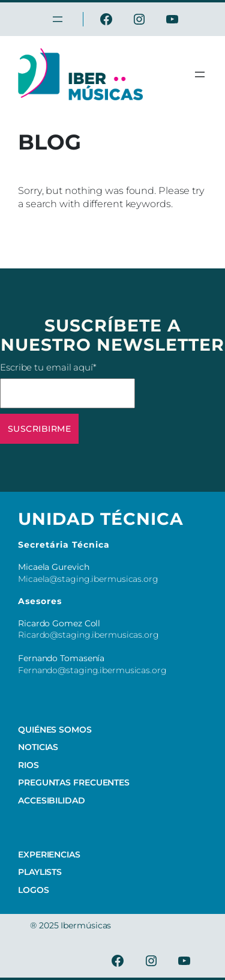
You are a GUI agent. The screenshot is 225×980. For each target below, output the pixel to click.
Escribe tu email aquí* (67, 385)
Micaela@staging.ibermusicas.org (88, 579)
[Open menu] (200, 74)
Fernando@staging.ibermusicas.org (92, 670)
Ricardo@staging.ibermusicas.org (88, 635)
